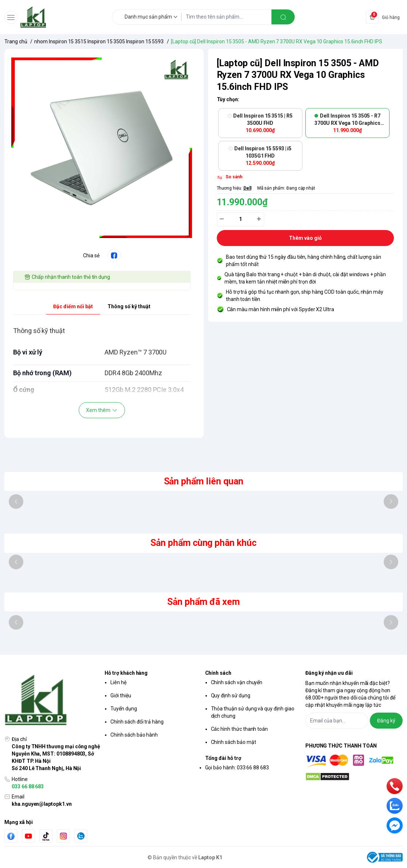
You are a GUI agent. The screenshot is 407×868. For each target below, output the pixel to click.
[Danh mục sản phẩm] (152, 17)
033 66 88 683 (28, 786)
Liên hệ (118, 682)
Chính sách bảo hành (134, 735)
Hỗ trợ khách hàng (126, 673)
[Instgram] (63, 836)
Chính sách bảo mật (234, 742)
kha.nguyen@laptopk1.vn (42, 804)
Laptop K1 (210, 857)
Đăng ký (386, 721)
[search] (283, 17)
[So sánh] (230, 178)
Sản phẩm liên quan (204, 481)
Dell (247, 188)
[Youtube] (28, 836)
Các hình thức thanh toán (240, 729)
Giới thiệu (121, 695)
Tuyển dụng (124, 709)
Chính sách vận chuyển (237, 682)
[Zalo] (81, 836)
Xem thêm (102, 410)
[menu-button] (11, 17)
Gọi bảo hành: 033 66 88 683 (237, 768)
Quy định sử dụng (231, 695)
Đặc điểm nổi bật (73, 306)
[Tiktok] (46, 836)
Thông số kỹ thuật (129, 306)
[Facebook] (11, 836)
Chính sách (218, 673)
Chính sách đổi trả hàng (137, 722)
